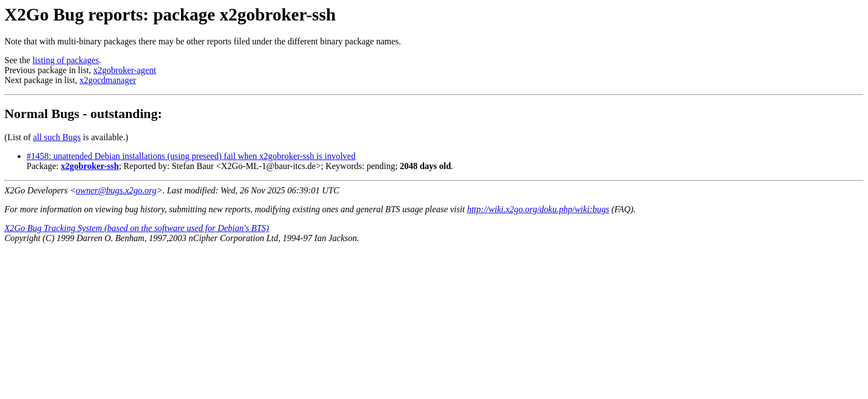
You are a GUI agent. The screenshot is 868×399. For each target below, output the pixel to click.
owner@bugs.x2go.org (116, 190)
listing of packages (66, 60)
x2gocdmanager (108, 80)
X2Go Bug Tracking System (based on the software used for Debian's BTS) (137, 228)
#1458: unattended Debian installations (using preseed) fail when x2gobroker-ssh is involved (191, 156)
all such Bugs (57, 137)
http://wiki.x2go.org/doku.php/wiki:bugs (538, 209)
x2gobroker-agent (124, 70)
